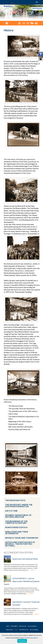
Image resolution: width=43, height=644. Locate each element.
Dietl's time (11, 511)
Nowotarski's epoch (16, 527)
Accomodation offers (18, 552)
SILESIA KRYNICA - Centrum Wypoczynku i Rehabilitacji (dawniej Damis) (22, 581)
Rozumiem (22, 641)
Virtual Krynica (24, 630)
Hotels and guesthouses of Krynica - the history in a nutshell (20, 544)
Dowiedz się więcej (31, 638)
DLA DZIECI (14, 626)
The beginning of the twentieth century (16, 522)
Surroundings (34, 630)
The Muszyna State (15, 500)
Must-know (23, 626)
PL (37, 2)
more (32, 570)
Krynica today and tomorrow (22, 538)
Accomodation (32, 626)
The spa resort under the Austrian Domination (19, 506)
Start (8, 626)
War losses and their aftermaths (17, 533)
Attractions (10, 630)
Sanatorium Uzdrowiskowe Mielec (25, 559)
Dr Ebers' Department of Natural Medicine (18, 516)
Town (16, 630)
